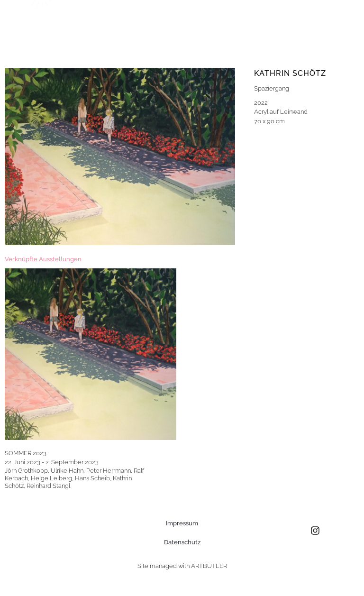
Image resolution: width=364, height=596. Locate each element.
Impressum (182, 523)
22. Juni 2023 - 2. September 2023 (52, 462)
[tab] (43, 259)
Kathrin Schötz (290, 73)
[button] (325, 25)
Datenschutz (182, 542)
